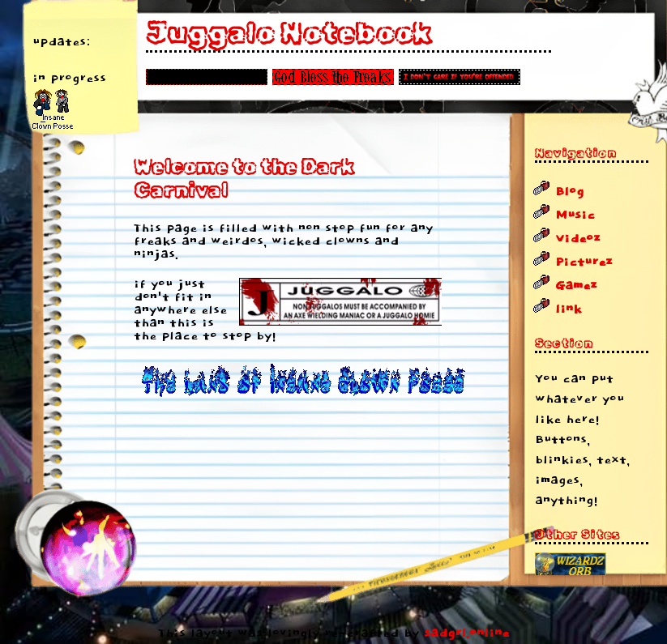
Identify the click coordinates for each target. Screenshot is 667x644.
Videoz (578, 239)
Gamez (576, 286)
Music (575, 215)
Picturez (584, 262)
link (568, 309)
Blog (569, 192)
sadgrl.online (466, 633)
